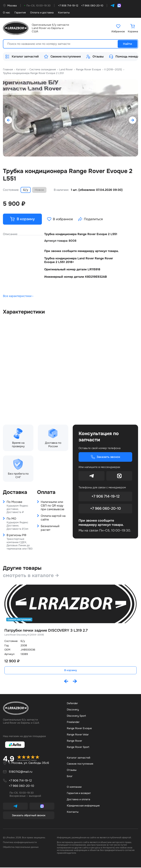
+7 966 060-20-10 (105, 509)
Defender (72, 704)
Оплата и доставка (42, 13)
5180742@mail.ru (21, 772)
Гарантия (20, 13)
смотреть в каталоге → (32, 576)
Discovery (73, 710)
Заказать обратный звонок (29, 816)
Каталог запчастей (22, 57)
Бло (70, 777)
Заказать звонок (105, 457)
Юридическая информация (83, 806)
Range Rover (74, 741)
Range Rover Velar (78, 735)
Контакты (64, 13)
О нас (7, 13)
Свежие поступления (62, 57)
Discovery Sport (76, 716)
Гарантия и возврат (79, 794)
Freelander (73, 723)
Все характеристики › (18, 297)
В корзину (71, 671)
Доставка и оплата (78, 800)
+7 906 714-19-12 (105, 497)
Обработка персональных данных (21, 848)
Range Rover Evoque (79, 729)
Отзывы (95, 57)
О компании (74, 787)
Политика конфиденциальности (20, 843)
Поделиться (91, 219)
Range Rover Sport (78, 748)
